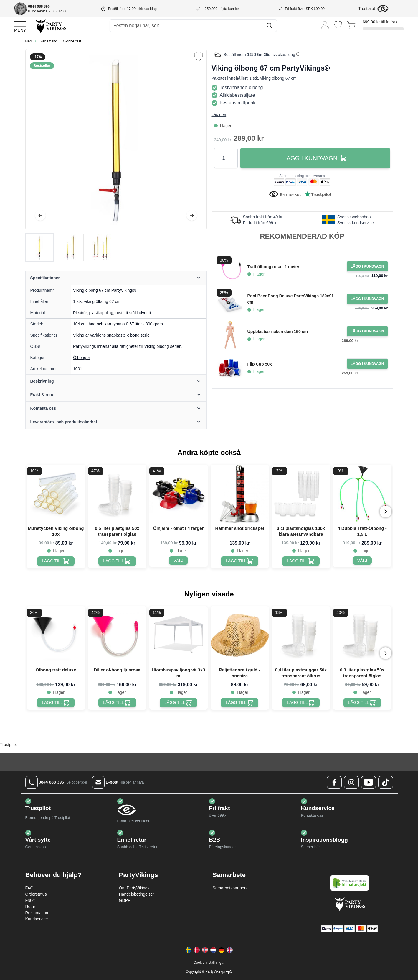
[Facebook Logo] (334, 782)
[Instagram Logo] (351, 782)
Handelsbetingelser (137, 894)
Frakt (30, 900)
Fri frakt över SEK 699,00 (305, 9)
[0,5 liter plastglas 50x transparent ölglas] (117, 561)
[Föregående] (40, 215)
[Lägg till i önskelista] (199, 57)
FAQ (29, 888)
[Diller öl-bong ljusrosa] (117, 703)
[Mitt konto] (325, 24)
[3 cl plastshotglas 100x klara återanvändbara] (301, 561)
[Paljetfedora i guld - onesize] (240, 703)
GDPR (125, 900)
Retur (30, 907)
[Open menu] (20, 26)
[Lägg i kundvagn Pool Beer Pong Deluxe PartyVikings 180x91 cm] (367, 299)
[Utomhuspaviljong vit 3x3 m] (178, 703)
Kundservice (37, 919)
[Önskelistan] (338, 25)
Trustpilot (367, 9)
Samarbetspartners (230, 888)
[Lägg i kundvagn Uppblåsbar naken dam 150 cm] (367, 331)
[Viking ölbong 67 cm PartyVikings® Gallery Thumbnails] (70, 248)
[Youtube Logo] (369, 782)
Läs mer (219, 114)
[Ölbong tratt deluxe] (56, 703)
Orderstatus (36, 894)
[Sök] (270, 26)
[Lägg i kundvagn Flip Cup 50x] (367, 364)
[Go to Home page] (51, 26)
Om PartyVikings (134, 888)
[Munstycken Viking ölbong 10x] (56, 561)
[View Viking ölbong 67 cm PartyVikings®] (39, 248)
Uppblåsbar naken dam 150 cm (278, 332)
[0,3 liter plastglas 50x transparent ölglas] (362, 703)
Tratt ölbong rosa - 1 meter (274, 267)
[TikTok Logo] (386, 782)
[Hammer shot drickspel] (240, 561)
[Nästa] (192, 215)
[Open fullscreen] (116, 140)
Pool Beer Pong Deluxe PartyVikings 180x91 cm (291, 299)
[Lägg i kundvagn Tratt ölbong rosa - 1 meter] (367, 266)
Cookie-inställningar (209, 963)
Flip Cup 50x (260, 364)
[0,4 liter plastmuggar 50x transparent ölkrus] (301, 703)
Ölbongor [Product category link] (82, 358)
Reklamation (37, 913)
